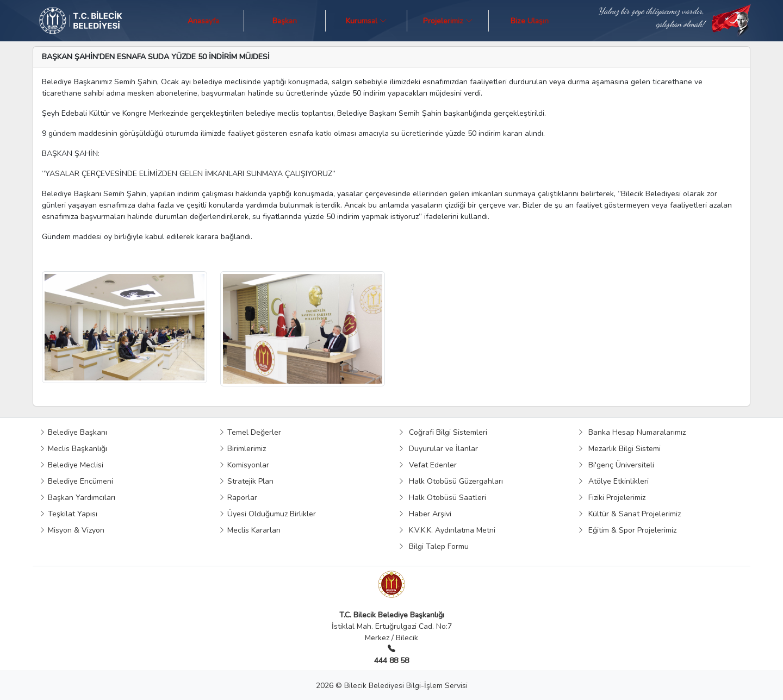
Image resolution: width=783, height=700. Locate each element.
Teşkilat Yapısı (68, 514)
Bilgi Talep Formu (433, 546)
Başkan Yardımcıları (77, 498)
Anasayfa (203, 20)
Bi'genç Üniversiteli (616, 465)
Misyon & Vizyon (72, 530)
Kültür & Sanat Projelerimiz (629, 514)
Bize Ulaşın (530, 20)
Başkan (285, 20)
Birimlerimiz (242, 449)
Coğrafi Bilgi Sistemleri (443, 432)
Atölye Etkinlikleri (613, 481)
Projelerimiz (448, 20)
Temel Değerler (250, 432)
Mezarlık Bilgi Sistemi (619, 449)
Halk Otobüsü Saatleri (442, 498)
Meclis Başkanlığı (73, 449)
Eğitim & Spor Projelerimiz (627, 530)
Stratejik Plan (246, 481)
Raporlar (238, 498)
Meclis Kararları (250, 530)
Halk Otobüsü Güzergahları (450, 481)
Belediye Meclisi (71, 465)
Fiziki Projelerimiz (611, 498)
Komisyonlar (244, 465)
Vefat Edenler (427, 465)
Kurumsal (366, 20)
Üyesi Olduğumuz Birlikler (267, 514)
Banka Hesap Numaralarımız (632, 432)
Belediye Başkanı (73, 432)
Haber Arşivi (425, 514)
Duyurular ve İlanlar (438, 449)
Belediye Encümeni (76, 481)
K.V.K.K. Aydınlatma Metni (447, 530)
